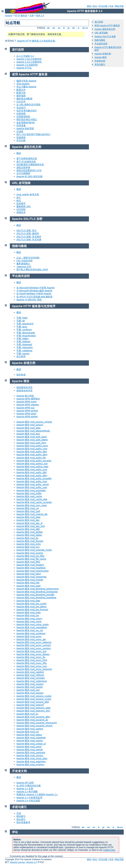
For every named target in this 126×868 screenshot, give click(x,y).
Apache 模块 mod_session (30, 693)
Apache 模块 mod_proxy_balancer (34, 642)
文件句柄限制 (23, 173)
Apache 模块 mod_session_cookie (34, 696)
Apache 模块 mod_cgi (28, 508)
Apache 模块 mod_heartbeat (31, 568)
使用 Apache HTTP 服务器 (107, 25)
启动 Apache (23, 84)
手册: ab (21, 321)
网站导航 (119, 6)
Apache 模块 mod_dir (27, 538)
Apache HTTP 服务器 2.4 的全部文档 (36, 41)
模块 (89, 6)
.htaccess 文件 (24, 267)
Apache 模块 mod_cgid (28, 511)
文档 (32, 15)
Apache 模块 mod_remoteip (31, 678)
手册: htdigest (23, 342)
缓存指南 (21, 96)
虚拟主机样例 (23, 167)
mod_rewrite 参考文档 (28, 194)
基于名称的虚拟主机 (27, 158)
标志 (19, 200)
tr (79, 28)
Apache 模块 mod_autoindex (31, 490)
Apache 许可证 (24, 68)
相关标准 (21, 375)
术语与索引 (100, 64)
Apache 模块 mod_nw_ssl (30, 630)
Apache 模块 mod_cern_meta (31, 505)
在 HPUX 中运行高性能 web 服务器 (34, 297)
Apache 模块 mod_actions (30, 425)
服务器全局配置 (24, 99)
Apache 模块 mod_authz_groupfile (34, 478)
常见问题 (103, 6)
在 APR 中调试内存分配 (29, 786)
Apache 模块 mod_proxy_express (34, 648)
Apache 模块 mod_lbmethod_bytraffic (35, 595)
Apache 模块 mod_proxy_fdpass (33, 654)
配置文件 (21, 90)
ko (74, 28)
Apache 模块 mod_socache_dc (32, 720)
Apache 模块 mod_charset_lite (32, 514)
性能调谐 (21, 137)
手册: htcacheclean (26, 336)
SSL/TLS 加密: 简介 (27, 230)
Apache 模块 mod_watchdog (31, 762)
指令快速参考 (23, 822)
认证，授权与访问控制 (28, 258)
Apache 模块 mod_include (30, 580)
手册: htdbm (23, 339)
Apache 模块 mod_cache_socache (34, 502)
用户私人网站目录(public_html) (32, 269)
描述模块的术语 (24, 387)
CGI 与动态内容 (25, 261)
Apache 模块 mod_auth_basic (32, 437)
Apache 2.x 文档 (25, 789)
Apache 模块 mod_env (28, 547)
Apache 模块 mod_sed (28, 690)
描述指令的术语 (24, 391)
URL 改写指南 (101, 33)
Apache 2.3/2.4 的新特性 (29, 59)
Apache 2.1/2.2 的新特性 (29, 62)
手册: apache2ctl (25, 324)
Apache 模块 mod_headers (30, 565)
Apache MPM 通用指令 (28, 399)
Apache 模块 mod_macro (29, 619)
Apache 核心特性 (25, 396)
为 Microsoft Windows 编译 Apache (34, 291)
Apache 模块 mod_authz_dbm (32, 476)
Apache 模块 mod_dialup (29, 535)
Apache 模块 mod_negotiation (32, 627)
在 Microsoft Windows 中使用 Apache (36, 288)
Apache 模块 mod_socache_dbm (33, 717)
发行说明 (99, 22)
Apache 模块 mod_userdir (30, 750)
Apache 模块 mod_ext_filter (30, 556)
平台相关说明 (101, 44)
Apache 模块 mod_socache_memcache (37, 723)
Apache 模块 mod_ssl (27, 732)
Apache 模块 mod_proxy (29, 636)
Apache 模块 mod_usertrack (31, 753)
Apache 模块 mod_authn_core (32, 449)
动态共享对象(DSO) (27, 111)
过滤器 (20, 131)
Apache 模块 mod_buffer (29, 493)
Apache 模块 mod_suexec (30, 741)
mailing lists (109, 850)
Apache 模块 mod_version (30, 755)
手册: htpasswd (24, 344)
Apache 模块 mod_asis (28, 434)
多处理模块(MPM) (26, 123)
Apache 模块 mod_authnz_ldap (32, 467)
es (59, 28)
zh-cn (85, 28)
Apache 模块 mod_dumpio (30, 541)
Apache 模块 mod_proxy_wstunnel (34, 669)
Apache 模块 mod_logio (29, 612)
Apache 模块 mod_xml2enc (30, 764)
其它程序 (21, 356)
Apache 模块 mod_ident (29, 574)
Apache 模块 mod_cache (29, 496)
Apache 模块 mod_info (28, 583)
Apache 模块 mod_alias (28, 428)
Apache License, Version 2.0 (23, 862)
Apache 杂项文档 (103, 54)
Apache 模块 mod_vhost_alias (32, 758)
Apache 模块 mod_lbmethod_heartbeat (36, 598)
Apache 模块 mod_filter (28, 562)
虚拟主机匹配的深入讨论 (29, 170)
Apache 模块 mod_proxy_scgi (32, 666)
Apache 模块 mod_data (28, 517)
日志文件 (21, 102)
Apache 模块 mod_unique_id (31, 744)
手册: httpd (22, 318)
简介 (19, 198)
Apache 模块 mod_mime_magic (33, 624)
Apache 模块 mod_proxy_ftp (31, 657)
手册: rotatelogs (24, 351)
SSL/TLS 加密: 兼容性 (28, 233)
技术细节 (21, 203)
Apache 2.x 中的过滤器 (28, 801)
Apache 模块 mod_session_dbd (33, 702)
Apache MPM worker (27, 417)
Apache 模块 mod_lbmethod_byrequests (37, 592)
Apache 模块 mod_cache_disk (32, 499)
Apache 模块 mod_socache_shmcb (34, 726)
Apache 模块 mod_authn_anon (32, 446)
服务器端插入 (23, 264)
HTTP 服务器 (21, 15)
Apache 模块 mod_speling (30, 729)
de (48, 28)
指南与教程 (100, 40)
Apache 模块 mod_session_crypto (34, 699)
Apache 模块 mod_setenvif (30, 705)
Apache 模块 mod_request (30, 684)
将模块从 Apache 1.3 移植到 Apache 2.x (37, 794)
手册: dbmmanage (26, 333)
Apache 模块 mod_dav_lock (31, 526)
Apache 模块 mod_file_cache (31, 559)
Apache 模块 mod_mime (29, 621)
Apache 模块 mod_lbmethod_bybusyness (38, 589)
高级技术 (21, 212)
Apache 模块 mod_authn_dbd (31, 452)
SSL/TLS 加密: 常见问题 (29, 239)
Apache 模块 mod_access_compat (34, 422)
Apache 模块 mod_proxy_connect (34, 645)
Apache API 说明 (25, 783)
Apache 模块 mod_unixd (29, 747)
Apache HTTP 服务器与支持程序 (34, 306)
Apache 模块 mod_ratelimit (30, 672)
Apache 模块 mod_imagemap (31, 577)
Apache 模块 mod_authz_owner (33, 484)
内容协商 (21, 114)
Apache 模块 (101, 57)
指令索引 (21, 819)
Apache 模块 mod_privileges (31, 633)
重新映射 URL (24, 206)
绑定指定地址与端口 (27, 119)
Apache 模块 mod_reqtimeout (31, 681)
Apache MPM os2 (26, 408)
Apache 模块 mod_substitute (31, 738)
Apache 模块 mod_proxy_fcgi (31, 651)
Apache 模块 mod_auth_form (31, 443)
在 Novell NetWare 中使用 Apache (34, 294)
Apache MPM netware (28, 405)
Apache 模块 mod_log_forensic (32, 610)
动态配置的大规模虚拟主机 (30, 164)
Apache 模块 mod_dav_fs (30, 523)
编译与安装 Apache (26, 81)
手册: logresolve (25, 347)
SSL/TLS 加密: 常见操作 (29, 237)
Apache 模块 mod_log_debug (31, 607)
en (54, 28)
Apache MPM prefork (27, 411)
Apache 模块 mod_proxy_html (32, 660)
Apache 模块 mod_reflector (30, 675)
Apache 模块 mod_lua (28, 615)
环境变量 (21, 125)
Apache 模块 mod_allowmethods (33, 431)
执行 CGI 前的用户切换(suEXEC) (33, 134)
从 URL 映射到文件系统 (28, 105)
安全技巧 (21, 108)
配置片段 (21, 93)
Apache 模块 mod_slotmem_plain (34, 708)
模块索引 (21, 816)
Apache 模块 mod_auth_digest (32, 440)
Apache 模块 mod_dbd (28, 529)
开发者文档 (100, 61)
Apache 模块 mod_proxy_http (31, 663)
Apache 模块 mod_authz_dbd (31, 472)
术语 (111, 6)
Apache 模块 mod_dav (28, 520)
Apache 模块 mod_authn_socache (34, 461)
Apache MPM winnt (26, 414)
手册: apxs (22, 327)
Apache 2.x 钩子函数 (27, 792)
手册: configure (24, 330)
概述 (19, 153)
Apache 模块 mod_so (27, 714)
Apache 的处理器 (25, 128)
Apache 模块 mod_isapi (28, 586)
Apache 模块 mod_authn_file (31, 458)
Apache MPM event (26, 402)
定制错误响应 (23, 116)
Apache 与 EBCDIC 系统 (29, 300)
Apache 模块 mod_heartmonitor (33, 571)
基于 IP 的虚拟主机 (26, 162)
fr (64, 28)
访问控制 (21, 209)
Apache (9, 15)
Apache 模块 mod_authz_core (32, 469)
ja (69, 28)
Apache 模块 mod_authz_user (32, 487)
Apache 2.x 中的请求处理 (29, 798)
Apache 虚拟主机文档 (105, 29)
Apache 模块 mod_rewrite (30, 687)
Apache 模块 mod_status (29, 735)
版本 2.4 (40, 15)
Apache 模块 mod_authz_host (32, 481)
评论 (15, 832)
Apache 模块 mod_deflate (30, 532)
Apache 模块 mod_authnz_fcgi (32, 464)
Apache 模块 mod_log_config (31, 604)
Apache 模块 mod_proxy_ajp (31, 639)
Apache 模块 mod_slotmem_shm (33, 711)
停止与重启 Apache (26, 87)
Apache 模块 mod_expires (30, 553)
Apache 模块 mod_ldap (28, 601)
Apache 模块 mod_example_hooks (34, 550)
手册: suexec (23, 353)
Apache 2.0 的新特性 (27, 65)
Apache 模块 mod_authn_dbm (32, 455)
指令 (95, 6)
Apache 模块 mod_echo (29, 544)
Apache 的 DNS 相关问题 (29, 176)
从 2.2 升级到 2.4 (25, 56)
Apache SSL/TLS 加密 (105, 36)
